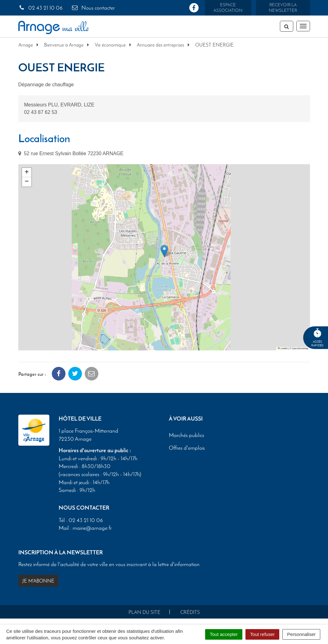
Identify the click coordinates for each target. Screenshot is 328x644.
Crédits (190, 612)
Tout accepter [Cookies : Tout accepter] (224, 634)
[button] (164, 251)
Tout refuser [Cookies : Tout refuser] (262, 634)
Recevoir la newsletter (283, 8)
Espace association (228, 8)
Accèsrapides (317, 338)
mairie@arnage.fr (92, 528)
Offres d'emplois (187, 448)
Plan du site (144, 612)
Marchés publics (186, 435)
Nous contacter (93, 8)
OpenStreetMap (300, 348)
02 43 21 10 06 (40, 8)
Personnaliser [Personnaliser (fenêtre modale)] (301, 634)
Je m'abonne (38, 581)
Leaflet (283, 348)
